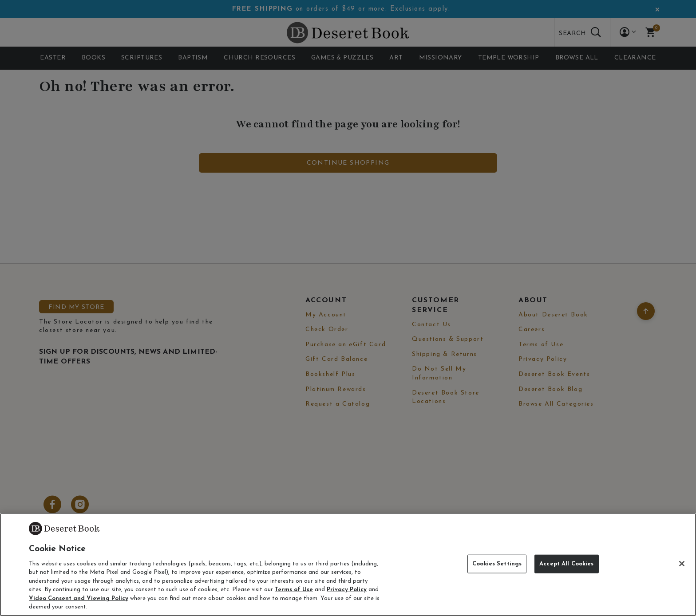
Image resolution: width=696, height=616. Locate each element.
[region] (348, 565)
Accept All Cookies (566, 564)
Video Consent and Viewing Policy (79, 598)
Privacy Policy (347, 590)
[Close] (682, 564)
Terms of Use (294, 590)
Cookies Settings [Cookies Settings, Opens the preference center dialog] (497, 564)
